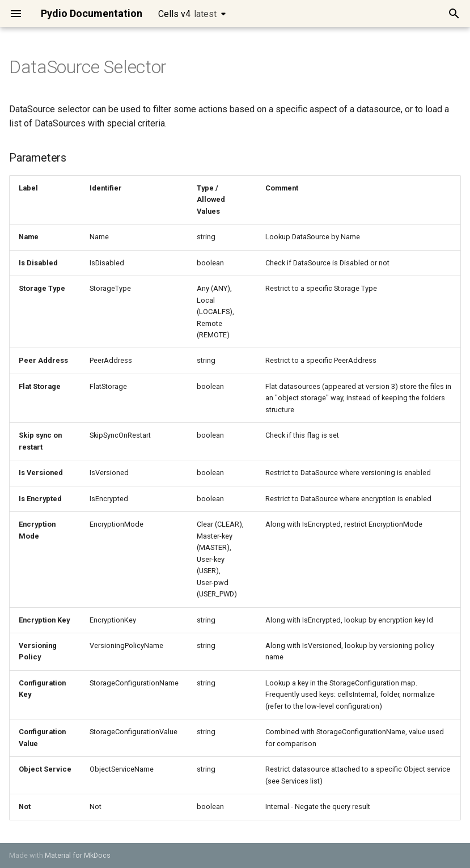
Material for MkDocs (78, 855)
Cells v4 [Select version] (187, 14)
